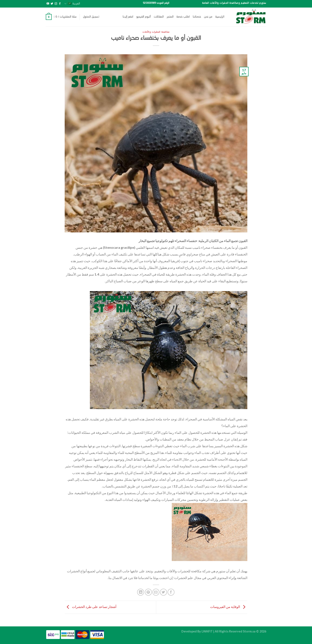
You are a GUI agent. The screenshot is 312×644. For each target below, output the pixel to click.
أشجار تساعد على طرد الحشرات (90, 607)
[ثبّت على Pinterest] (148, 592)
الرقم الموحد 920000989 (156, 3)
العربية (72, 4)
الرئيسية (220, 17)
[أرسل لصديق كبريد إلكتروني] (156, 592)
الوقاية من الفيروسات (229, 607)
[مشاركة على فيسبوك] (171, 592)
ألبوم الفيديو (144, 17)
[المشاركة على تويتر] (163, 592)
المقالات (159, 17)
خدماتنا (197, 17)
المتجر (170, 17)
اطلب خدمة (183, 17)
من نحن (208, 17)
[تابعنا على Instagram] (56, 4)
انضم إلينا (128, 17)
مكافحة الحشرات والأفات (156, 32)
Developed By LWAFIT (197, 631)
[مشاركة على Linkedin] (141, 592)
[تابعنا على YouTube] (48, 4)
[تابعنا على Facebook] (60, 4)
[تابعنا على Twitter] (52, 4)
